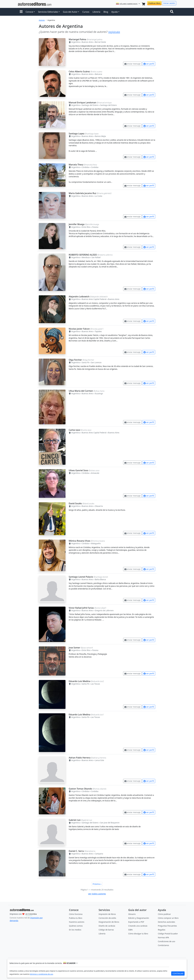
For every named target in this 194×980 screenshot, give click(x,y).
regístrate (114, 32)
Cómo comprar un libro (168, 918)
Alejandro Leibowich (79, 297)
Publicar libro (154, 3)
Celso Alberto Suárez (79, 71)
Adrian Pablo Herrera (80, 758)
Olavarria (99, 506)
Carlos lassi (74, 430)
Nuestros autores (77, 922)
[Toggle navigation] (172, 12)
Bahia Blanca (100, 579)
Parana (95, 227)
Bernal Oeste (100, 42)
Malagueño (96, 543)
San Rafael (96, 257)
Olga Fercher (75, 360)
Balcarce (98, 74)
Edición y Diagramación (139, 918)
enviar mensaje (132, 64)
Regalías (162, 930)
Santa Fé (85, 362)
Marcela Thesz (76, 165)
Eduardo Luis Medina (79, 681)
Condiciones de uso (167, 941)
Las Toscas (95, 684)
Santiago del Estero (90, 105)
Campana (99, 854)
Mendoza (86, 257)
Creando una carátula (138, 926)
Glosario (132, 914)
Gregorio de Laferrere (104, 610)
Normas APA (163, 937)
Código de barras (106, 930)
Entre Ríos (86, 227)
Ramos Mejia (100, 136)
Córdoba (85, 167)
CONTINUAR (178, 973)
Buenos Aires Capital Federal (94, 299)
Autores (42, 20)
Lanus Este (99, 760)
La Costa (98, 196)
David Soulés (75, 503)
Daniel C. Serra (76, 851)
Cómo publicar (164, 914)
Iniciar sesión (169, 3)
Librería (96, 12)
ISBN (130, 930)
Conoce (29, 12)
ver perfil (149, 64)
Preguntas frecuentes (167, 926)
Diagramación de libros (109, 922)
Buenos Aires (87, 42)
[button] (21, 12)
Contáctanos (163, 945)
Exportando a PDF (136, 922)
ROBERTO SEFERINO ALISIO (83, 255)
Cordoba (95, 167)
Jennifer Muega (77, 224)
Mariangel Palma (77, 39)
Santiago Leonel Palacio (81, 577)
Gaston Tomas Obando (80, 789)
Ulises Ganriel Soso (78, 470)
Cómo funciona (76, 914)
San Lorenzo (96, 362)
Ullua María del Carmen (81, 391)
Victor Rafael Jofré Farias (81, 608)
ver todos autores (97, 894)
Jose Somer (74, 648)
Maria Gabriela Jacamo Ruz (83, 193)
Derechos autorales (166, 922)
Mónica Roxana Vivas (79, 541)
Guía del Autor (70, 12)
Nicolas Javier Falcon (79, 329)
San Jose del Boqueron (110, 823)
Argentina (76, 42)
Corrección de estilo (107, 918)
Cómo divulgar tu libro (138, 934)
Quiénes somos (76, 926)
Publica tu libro (76, 918)
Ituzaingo (99, 393)
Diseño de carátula (107, 926)
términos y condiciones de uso (41, 974)
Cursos (86, 12)
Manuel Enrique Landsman (83, 103)
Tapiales (98, 331)
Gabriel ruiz (75, 820)
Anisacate (95, 473)
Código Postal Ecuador (168, 934)
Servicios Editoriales (48, 12)
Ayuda (114, 12)
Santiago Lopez (77, 134)
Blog (106, 12)
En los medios (75, 930)
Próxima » (97, 884)
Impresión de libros (107, 914)
